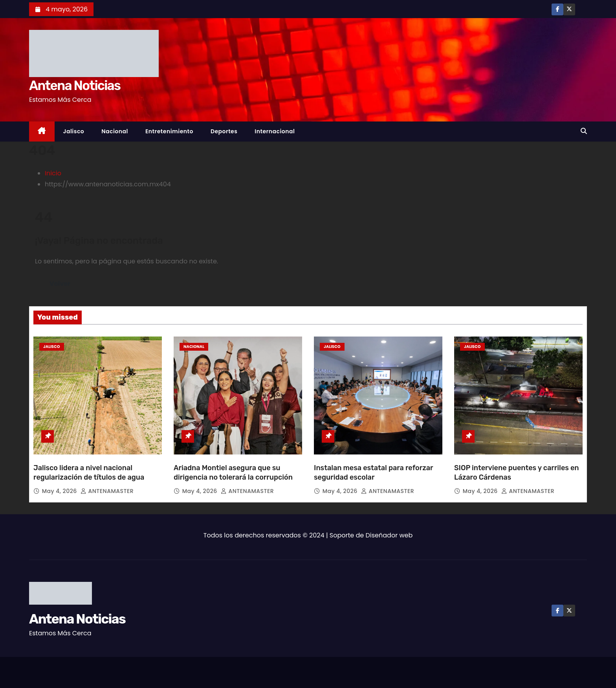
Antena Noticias (75, 86)
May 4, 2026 (60, 491)
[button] (584, 131)
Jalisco (74, 131)
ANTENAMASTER (107, 491)
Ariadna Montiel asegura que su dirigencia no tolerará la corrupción (233, 473)
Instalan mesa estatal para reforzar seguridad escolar (373, 473)
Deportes (224, 131)
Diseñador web (389, 535)
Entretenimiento (169, 131)
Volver (60, 284)
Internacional (275, 131)
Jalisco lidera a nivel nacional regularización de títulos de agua (89, 473)
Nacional (115, 131)
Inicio (53, 173)
